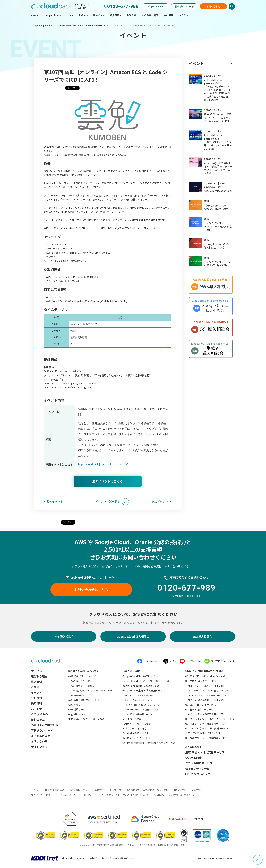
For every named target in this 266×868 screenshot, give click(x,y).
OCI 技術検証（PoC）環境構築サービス (206, 738)
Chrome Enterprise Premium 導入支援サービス (149, 743)
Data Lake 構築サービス (135, 733)
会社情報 (37, 698)
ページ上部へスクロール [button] (262, 857)
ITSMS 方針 (180, 790)
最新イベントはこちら (108, 481)
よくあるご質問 (41, 736)
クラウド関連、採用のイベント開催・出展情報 (81, 25)
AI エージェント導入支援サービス (140, 695)
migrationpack (77, 714)
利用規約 (159, 795)
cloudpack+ (193, 747)
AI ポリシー (90, 795)
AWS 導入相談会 (64, 636)
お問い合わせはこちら (91, 590)
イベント (196, 63)
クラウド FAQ (156, 6)
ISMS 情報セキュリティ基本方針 (87, 790)
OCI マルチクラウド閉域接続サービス (205, 724)
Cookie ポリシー (69, 795)
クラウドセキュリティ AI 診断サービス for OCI (209, 695)
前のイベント (55, 501)
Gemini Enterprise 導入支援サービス (142, 710)
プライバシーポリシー (43, 795)
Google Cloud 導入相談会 (133, 636)
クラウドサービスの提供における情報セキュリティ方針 (139, 790)
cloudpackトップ (46, 25)
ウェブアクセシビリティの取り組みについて (125, 795)
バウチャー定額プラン (81, 695)
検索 (232, 6)
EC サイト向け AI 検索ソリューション (142, 705)
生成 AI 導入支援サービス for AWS (86, 719)
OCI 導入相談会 (202, 636)
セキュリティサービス (199, 768)
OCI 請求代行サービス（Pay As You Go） (207, 676)
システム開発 (193, 758)
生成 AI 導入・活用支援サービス (205, 752)
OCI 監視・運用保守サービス (201, 709)
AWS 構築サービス (78, 709)
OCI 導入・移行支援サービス (201, 705)
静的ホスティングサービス (137, 738)
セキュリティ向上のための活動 (48, 790)
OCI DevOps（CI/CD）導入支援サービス (207, 728)
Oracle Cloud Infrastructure (204, 671)
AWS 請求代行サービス (81, 681)
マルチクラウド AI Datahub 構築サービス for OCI (211, 691)
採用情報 (37, 703)
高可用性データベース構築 (137, 724)
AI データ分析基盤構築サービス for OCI (206, 700)
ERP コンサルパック (198, 774)
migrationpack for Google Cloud (141, 686)
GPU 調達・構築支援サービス (139, 714)
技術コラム (38, 720)
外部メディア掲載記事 (45, 725)
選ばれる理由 (39, 676)
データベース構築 (132, 719)
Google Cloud (131, 671)
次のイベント (160, 501)
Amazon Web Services (83, 671)
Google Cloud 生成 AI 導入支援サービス (144, 690)
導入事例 (37, 682)
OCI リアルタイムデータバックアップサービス (210, 719)
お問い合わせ (213, 6)
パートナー (38, 709)
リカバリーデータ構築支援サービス (204, 714)
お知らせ (37, 687)
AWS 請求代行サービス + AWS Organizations (92, 691)
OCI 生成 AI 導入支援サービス (201, 681)
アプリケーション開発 (134, 728)
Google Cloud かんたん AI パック (140, 700)
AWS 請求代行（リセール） (83, 676)
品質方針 (196, 790)
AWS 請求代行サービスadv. (83, 686)
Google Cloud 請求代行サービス (140, 676)
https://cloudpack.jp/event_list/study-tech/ (103, 464)
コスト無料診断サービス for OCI (203, 733)
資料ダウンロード (184, 6)
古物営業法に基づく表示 (182, 795)
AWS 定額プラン (77, 705)
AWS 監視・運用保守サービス (84, 700)
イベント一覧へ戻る (108, 501)
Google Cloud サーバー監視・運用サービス (146, 681)
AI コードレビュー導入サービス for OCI (206, 686)
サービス (37, 671)
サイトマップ (39, 747)
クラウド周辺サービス (199, 763)
